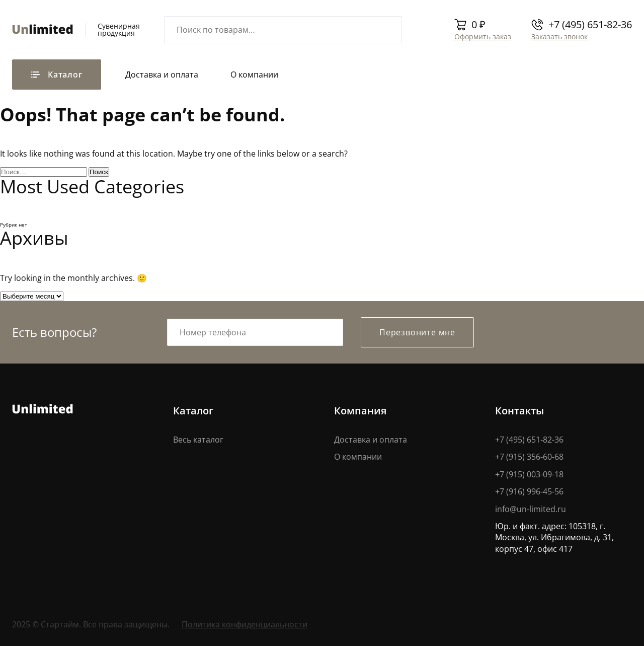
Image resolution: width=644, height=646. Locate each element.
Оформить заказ (483, 37)
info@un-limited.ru (531, 509)
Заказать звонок (559, 37)
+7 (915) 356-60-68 (529, 457)
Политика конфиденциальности (245, 624)
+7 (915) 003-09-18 (529, 474)
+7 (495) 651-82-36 (590, 24)
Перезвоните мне (417, 332)
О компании (254, 75)
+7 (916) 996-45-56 (529, 491)
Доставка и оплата (162, 75)
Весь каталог (198, 440)
